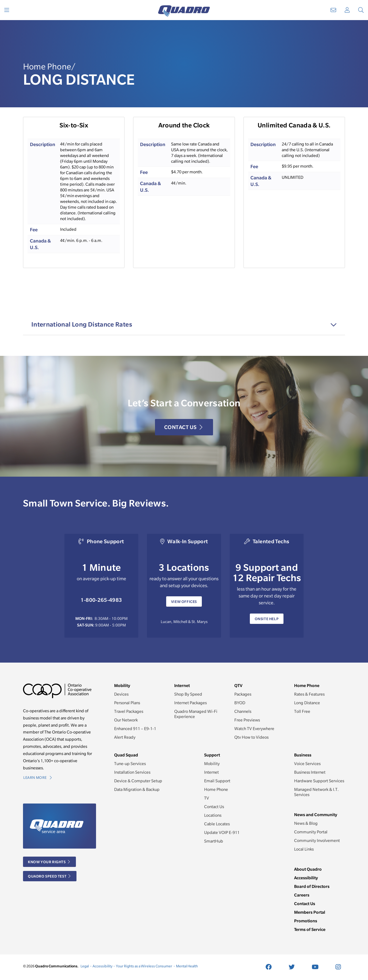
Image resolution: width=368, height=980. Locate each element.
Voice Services (307, 764)
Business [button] (303, 755)
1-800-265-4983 (101, 600)
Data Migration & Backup (137, 789)
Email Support (217, 781)
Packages (243, 694)
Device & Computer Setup (138, 781)
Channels (243, 711)
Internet (211, 772)
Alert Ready (125, 737)
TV (207, 798)
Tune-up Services (130, 764)
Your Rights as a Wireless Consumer (144, 966)
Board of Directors (312, 886)
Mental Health (187, 966)
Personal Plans (127, 703)
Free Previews (247, 720)
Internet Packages (190, 703)
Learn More (38, 778)
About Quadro (308, 869)
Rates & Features (309, 694)
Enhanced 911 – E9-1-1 (135, 729)
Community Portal (311, 832)
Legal (85, 966)
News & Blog (306, 823)
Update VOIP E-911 (222, 832)
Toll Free (302, 711)
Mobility (212, 764)
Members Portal (310, 912)
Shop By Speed (188, 694)
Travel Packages (129, 711)
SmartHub (214, 841)
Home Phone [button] (307, 685)
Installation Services (132, 772)
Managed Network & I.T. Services (316, 792)
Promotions (306, 921)
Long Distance (307, 703)
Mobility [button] (122, 685)
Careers (302, 895)
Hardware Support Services (319, 781)
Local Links (304, 849)
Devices (121, 694)
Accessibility (306, 878)
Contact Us (183, 427)
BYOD (240, 703)
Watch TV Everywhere (254, 729)
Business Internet (310, 772)
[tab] (184, 324)
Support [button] (212, 755)
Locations (213, 815)
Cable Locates (217, 824)
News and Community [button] (316, 815)
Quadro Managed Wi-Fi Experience (196, 714)
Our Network (126, 720)
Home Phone (216, 789)
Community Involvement (317, 841)
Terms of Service (310, 929)
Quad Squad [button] (126, 755)
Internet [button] (182, 685)
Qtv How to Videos (251, 737)
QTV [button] (238, 685)
